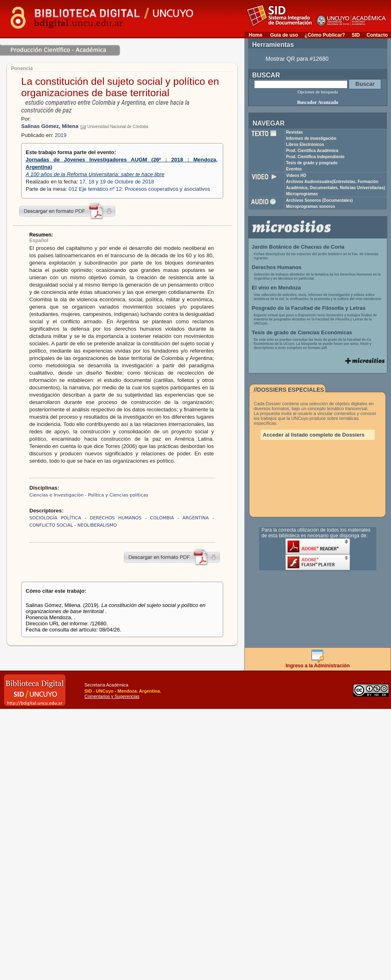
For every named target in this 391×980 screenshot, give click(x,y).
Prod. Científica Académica (312, 151)
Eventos (294, 169)
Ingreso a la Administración (318, 663)
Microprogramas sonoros (311, 206)
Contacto (377, 35)
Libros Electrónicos (305, 145)
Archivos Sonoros (319, 200)
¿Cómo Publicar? (325, 35)
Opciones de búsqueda (318, 92)
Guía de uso (284, 35)
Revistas (294, 132)
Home (256, 35)
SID (356, 35)
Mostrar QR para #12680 (297, 59)
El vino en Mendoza (276, 288)
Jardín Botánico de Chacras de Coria (298, 247)
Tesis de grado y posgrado (312, 163)
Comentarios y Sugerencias (112, 696)
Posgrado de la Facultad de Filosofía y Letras (309, 308)
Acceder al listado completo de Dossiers (314, 435)
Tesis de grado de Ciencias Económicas (302, 332)
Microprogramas (302, 194)
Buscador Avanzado (317, 102)
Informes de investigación (311, 138)
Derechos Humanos (277, 267)
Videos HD (296, 175)
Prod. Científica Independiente (315, 157)
